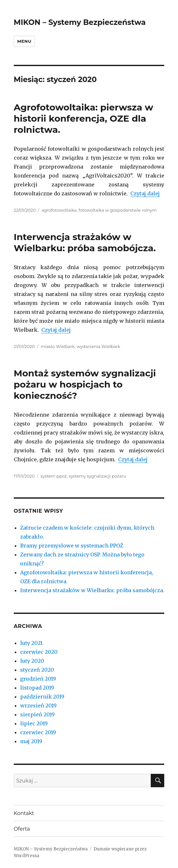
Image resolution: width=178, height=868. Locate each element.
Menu (24, 41)
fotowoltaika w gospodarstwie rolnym (117, 210)
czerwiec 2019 (38, 732)
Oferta (22, 829)
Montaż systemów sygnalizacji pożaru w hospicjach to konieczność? (85, 384)
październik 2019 (42, 697)
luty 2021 (31, 643)
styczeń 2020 (37, 670)
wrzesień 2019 (38, 706)
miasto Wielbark (58, 346)
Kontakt (24, 813)
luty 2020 (32, 661)
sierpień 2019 (37, 714)
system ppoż (54, 476)
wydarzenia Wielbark (98, 346)
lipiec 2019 (34, 723)
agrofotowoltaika (59, 210)
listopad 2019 (37, 688)
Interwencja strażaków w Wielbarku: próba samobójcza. (85, 242)
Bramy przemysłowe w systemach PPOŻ (72, 546)
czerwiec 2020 (39, 652)
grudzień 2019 (38, 679)
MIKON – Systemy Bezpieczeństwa (80, 22)
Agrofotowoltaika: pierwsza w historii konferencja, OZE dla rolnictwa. (84, 118)
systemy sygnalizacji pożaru (97, 476)
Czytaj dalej (145, 193)
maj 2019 (31, 741)
